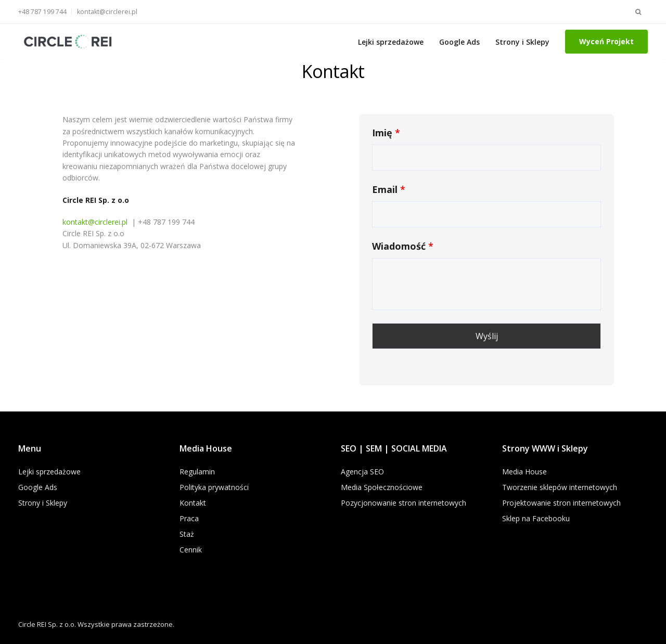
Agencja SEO (362, 472)
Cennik (191, 550)
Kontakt (193, 503)
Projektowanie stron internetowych (561, 503)
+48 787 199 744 (42, 12)
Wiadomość (403, 246)
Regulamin (197, 472)
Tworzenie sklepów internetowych (560, 487)
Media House (524, 472)
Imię (386, 133)
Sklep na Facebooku (536, 518)
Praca (189, 518)
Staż (187, 534)
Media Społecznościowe (382, 487)
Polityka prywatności (214, 487)
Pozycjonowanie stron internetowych (404, 503)
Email (389, 189)
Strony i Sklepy (522, 42)
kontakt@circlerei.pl (107, 12)
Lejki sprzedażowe (391, 42)
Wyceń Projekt (606, 41)
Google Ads (459, 42)
